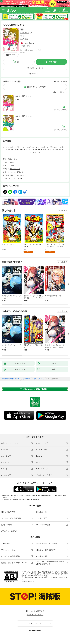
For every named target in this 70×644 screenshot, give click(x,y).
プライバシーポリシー (10, 550)
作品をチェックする (37, 68)
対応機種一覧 (42, 512)
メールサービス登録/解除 (11, 518)
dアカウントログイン (10, 531)
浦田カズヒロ (25, 33)
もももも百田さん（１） (25, 96)
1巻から (56, 92)
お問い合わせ (7, 525)
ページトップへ (35, 624)
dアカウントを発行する (35, 611)
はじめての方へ (9, 512)
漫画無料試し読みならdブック (11, 379)
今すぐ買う (53, 62)
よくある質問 (42, 518)
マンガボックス (15, 169)
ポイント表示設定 (43, 525)
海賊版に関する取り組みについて (14, 563)
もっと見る (61, 211)
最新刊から (63, 92)
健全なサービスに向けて (46, 550)
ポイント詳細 (26, 46)
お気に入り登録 (62, 81)
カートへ (21, 62)
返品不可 (23, 53)
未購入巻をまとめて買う (37, 87)
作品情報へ (34, 74)
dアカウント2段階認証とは (12, 556)
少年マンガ (15, 166)
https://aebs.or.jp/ (29, 582)
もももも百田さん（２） (25, 116)
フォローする (31, 33)
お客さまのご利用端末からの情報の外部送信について (50, 563)
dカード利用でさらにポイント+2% (30, 50)
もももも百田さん (17, 172)
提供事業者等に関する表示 (47, 544)
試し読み (12, 55)
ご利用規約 (6, 544)
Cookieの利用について (45, 556)
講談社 (12, 162)
